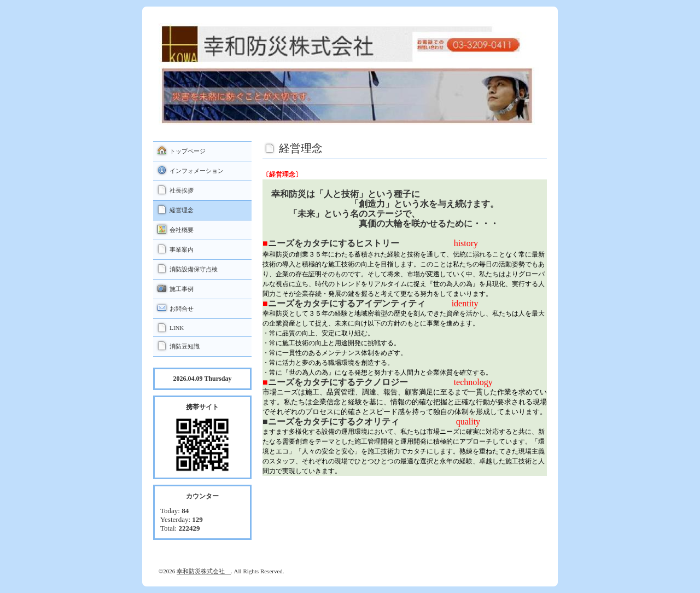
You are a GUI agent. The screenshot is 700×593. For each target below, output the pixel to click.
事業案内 (182, 249)
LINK (177, 328)
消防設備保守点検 (194, 269)
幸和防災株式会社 (204, 571)
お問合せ (182, 309)
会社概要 (182, 230)
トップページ (188, 151)
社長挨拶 (182, 190)
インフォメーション (197, 171)
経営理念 (182, 210)
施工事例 (182, 289)
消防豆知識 (185, 346)
